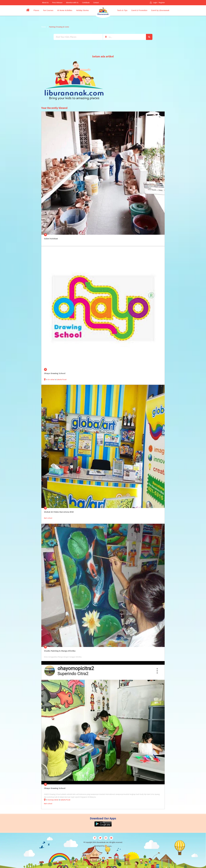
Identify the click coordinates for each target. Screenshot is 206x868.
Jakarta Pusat (62, 380)
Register (162, 3)
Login (153, 3)
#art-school (48, 518)
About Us (45, 3)
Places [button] (36, 10)
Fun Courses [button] (48, 10)
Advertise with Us (72, 3)
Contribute (86, 3)
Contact (96, 3)
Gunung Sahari (53, 800)
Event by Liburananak (160, 10)
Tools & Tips (122, 10)
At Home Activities (65, 10)
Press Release (57, 3)
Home (44, 27)
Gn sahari (51, 380)
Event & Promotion (139, 10)
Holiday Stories (83, 10)
